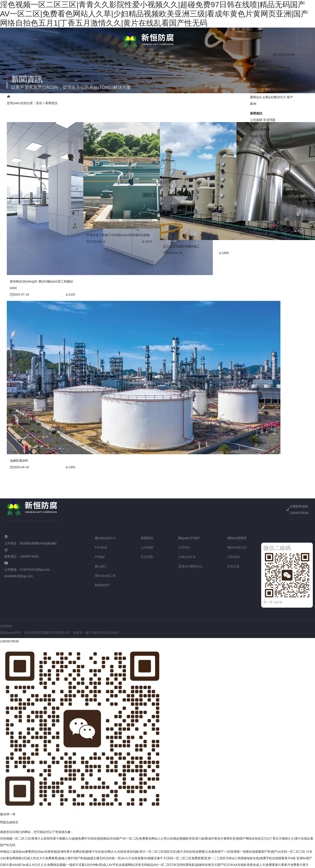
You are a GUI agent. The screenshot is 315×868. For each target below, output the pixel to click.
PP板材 (269, 68)
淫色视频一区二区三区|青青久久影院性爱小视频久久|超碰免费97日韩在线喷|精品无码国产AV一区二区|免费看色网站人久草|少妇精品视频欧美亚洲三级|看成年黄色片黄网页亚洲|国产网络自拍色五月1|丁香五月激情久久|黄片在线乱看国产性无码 (154, 14)
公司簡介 (256, 90)
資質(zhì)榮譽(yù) (190, 566)
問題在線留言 (9, 822)
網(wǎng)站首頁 (18, 100)
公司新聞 (256, 120)
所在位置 (233, 566)
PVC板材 (256, 68)
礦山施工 (280, 68)
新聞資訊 (104, 100)
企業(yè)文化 (272, 90)
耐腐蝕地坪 (276, 74)
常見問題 (269, 120)
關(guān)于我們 (79, 100)
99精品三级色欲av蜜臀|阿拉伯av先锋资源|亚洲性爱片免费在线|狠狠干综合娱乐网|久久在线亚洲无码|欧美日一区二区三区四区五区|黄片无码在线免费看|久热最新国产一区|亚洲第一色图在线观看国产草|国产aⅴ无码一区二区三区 (153, 852)
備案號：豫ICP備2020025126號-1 (96, 633)
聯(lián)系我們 (181, 100)
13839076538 (9, 641)
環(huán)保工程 (105, 576)
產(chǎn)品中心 (49, 100)
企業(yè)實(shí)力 (131, 100)
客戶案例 (157, 100)
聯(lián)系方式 (260, 136)
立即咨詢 (276, 136)
